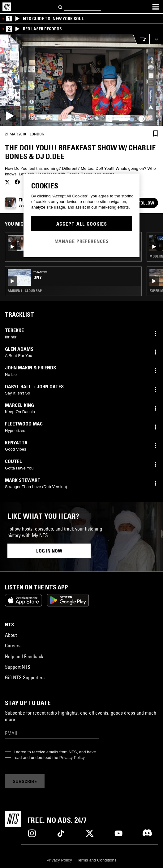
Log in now (49, 551)
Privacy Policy (72, 758)
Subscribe (25, 781)
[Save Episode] (156, 133)
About (11, 635)
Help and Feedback (24, 656)
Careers (13, 645)
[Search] (61, 7)
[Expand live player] (156, 39)
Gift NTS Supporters (25, 677)
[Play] (81, 80)
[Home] (7, 7)
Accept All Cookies (82, 224)
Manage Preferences (82, 241)
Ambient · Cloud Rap (25, 291)
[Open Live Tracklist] (141, 39)
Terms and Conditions (97, 860)
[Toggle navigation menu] (156, 7)
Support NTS (18, 667)
